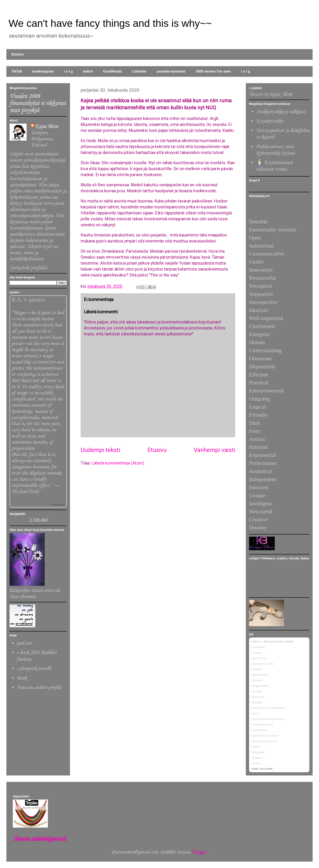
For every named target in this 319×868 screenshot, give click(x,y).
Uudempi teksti (100, 450)
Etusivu (18, 54)
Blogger (199, 852)
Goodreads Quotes (57, 505)
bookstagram (43, 71)
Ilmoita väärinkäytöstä (39, 839)
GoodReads (113, 71)
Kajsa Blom (47, 127)
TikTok (17, 71)
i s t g (68, 71)
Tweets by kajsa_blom (271, 94)
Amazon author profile (39, 688)
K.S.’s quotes (29, 299)
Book (22, 678)
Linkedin (139, 71)
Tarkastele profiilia (28, 268)
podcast (24, 643)
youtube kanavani (171, 71)
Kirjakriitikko (270, 121)
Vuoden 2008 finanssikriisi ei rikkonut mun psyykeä (38, 103)
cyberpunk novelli (34, 669)
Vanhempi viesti (214, 450)
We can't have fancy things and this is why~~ (110, 23)
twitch (88, 71)
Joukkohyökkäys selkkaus (281, 112)
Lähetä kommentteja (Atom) (118, 463)
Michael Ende (25, 492)
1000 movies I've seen (213, 71)
